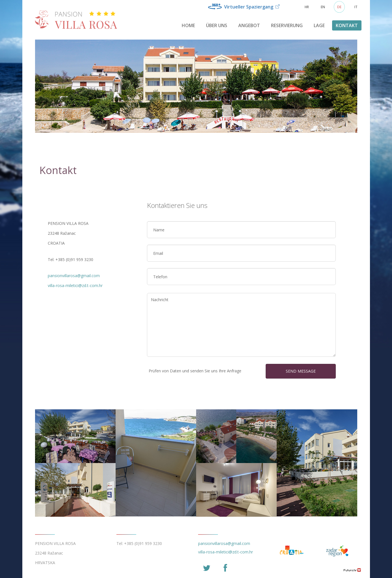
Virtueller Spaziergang (244, 7)
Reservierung (287, 25)
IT (356, 7)
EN (323, 7)
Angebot (249, 25)
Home (188, 25)
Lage (319, 25)
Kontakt (347, 25)
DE (339, 7)
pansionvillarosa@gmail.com (74, 276)
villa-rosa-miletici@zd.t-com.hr (75, 285)
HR (307, 7)
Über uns (217, 25)
